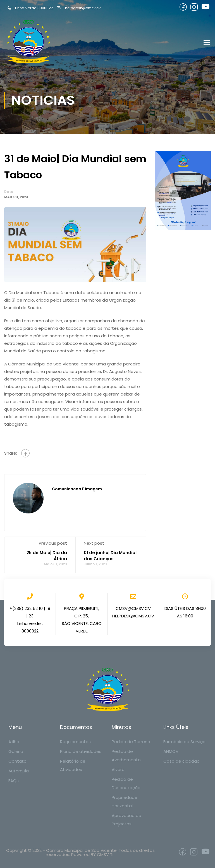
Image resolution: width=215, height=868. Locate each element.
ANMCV (171, 751)
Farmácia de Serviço (184, 742)
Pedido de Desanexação (126, 783)
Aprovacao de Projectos (126, 820)
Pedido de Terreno (131, 742)
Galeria (16, 751)
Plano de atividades (81, 751)
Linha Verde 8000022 (30, 8)
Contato (17, 761)
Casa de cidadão (181, 761)
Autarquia (19, 771)
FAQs (14, 781)
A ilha (14, 742)
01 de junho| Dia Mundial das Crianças (110, 557)
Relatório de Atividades (73, 765)
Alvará (118, 769)
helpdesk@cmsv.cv (78, 8)
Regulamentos (75, 742)
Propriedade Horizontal (125, 802)
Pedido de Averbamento (126, 756)
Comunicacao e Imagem (77, 490)
